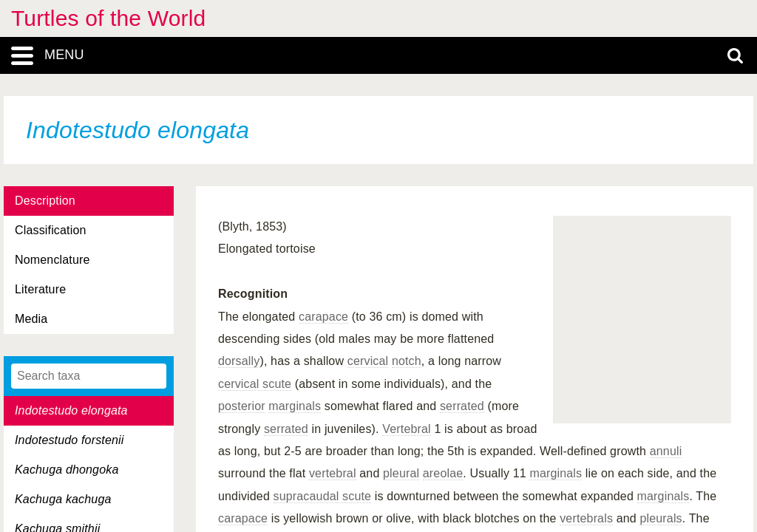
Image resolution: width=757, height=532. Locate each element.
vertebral (333, 473)
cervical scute (255, 384)
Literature (40, 289)
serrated (462, 406)
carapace (323, 317)
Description (45, 201)
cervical (368, 361)
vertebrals (586, 518)
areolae (443, 473)
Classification (51, 230)
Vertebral (406, 429)
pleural (401, 473)
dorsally (239, 361)
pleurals (661, 518)
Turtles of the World (108, 18)
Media (31, 319)
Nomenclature (52, 260)
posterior (242, 406)
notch (407, 361)
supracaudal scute (323, 496)
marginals (295, 406)
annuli (666, 451)
